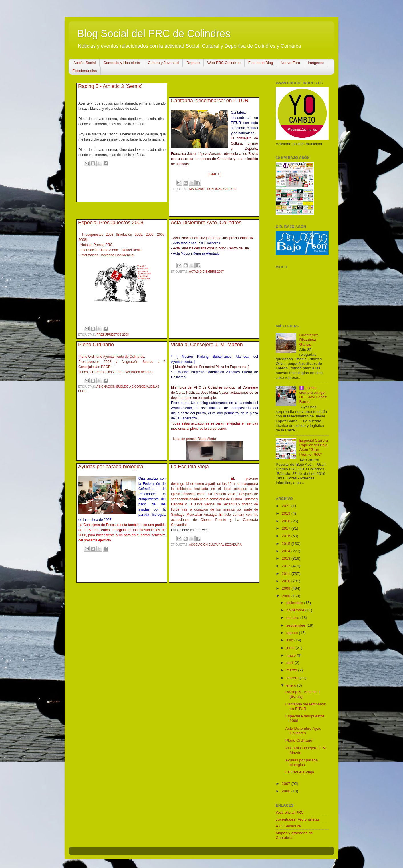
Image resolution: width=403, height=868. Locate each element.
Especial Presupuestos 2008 (111, 223)
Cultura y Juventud (163, 63)
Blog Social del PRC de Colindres (154, 34)
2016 (287, 536)
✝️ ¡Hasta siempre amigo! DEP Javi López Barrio (313, 395)
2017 (287, 528)
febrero (293, 678)
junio (291, 648)
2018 (287, 521)
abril (290, 663)
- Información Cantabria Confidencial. (107, 255)
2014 (287, 551)
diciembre (295, 603)
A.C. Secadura (288, 826)
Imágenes (316, 63)
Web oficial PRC (290, 812)
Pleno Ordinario (96, 345)
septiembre (296, 625)
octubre (293, 618)
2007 (287, 784)
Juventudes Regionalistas (298, 819)
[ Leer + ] (215, 174)
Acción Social (84, 63)
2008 (287, 596)
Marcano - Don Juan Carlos (212, 189)
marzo (292, 670)
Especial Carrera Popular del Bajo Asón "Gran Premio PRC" (314, 447)
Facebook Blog (261, 63)
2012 (287, 566)
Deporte (193, 63)
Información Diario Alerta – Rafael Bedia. (111, 250)
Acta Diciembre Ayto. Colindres (206, 223)
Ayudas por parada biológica (111, 467)
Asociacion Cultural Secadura (215, 545)
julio (290, 640)
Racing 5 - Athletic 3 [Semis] (110, 86)
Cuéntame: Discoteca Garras (309, 340)
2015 (287, 544)
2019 (287, 513)
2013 (287, 558)
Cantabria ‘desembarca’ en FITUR (209, 101)
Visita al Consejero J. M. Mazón (207, 345)
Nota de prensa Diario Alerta (195, 439)
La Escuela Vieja (190, 467)
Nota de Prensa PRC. (97, 245)
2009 (287, 588)
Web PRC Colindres (224, 63)
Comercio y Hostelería (122, 63)
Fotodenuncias (85, 71)
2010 (287, 581)
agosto (293, 633)
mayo (292, 655)
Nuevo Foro (290, 63)
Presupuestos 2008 (113, 335)
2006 (287, 791)
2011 (287, 574)
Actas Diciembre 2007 (206, 271)
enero (292, 685)
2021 (287, 506)
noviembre (296, 610)
